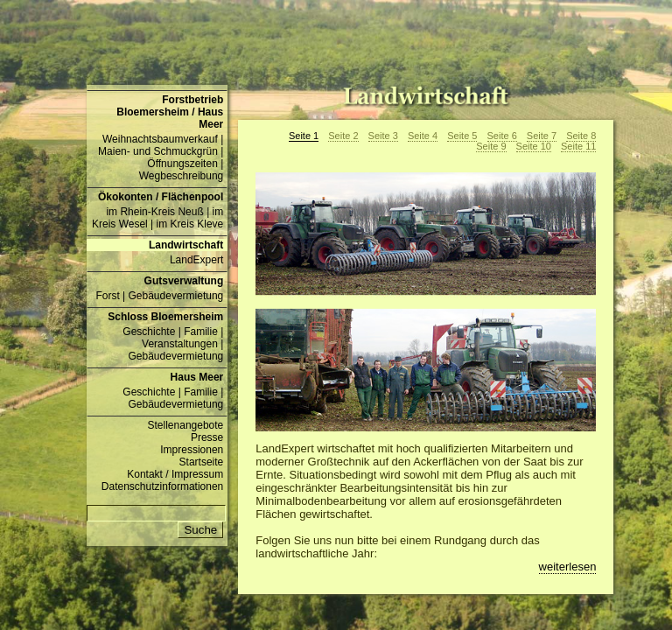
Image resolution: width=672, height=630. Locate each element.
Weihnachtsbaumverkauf (160, 139)
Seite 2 (343, 136)
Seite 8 (581, 136)
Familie (201, 332)
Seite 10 (534, 146)
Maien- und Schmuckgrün (158, 151)
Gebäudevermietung (176, 296)
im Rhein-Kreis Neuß (154, 212)
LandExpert (196, 260)
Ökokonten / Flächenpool (161, 197)
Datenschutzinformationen (162, 486)
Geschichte (149, 332)
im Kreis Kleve (190, 224)
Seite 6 (502, 136)
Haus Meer (197, 377)
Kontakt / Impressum (175, 474)
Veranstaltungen (180, 344)
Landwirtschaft (186, 245)
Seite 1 (304, 136)
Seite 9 (491, 146)
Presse (207, 437)
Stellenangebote (186, 425)
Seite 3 (383, 136)
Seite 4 (423, 136)
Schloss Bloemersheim (165, 317)
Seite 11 (578, 146)
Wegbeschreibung (182, 176)
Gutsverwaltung (184, 281)
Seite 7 (542, 136)
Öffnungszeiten (182, 164)
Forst (107, 296)
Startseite (202, 462)
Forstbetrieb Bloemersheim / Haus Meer (170, 112)
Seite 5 (462, 136)
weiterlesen (568, 567)
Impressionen (192, 450)
